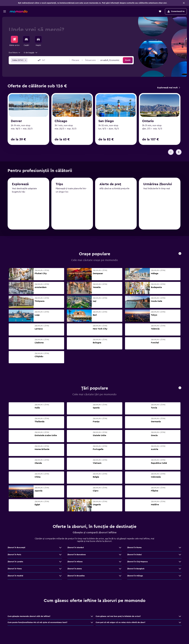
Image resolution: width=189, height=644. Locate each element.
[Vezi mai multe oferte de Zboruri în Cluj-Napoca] (180, 563)
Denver (16, 121)
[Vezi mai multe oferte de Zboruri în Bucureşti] (60, 549)
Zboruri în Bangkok (136, 570)
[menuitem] (14, 41)
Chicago (61, 121)
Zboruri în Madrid (15, 577)
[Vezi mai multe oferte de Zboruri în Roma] (180, 549)
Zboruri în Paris (14, 556)
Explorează (20, 186)
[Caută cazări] (26, 39)
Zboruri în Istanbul (76, 549)
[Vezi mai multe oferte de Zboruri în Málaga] (180, 577)
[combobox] (15, 53)
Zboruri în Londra (15, 563)
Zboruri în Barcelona (77, 556)
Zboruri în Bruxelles (76, 577)
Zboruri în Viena (15, 570)
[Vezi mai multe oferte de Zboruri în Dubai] (180, 556)
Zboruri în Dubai (134, 556)
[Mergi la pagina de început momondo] (19, 11)
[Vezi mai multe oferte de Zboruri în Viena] (60, 570)
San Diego (106, 121)
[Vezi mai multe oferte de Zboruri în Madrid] (60, 577)
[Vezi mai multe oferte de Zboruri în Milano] (120, 563)
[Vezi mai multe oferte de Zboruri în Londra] (60, 563)
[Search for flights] (14, 39)
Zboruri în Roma (134, 549)
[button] (184, 3)
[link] (169, 88)
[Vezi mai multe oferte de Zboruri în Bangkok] (180, 570)
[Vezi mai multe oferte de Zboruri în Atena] (120, 570)
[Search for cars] (38, 39)
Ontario (148, 121)
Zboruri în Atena (75, 570)
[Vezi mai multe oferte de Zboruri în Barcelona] (120, 556)
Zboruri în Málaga (135, 577)
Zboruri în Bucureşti (16, 549)
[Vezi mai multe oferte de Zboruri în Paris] (60, 556)
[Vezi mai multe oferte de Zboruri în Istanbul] (120, 549)
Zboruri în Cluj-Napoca (137, 563)
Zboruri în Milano (75, 563)
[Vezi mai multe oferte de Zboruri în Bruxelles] (120, 577)
